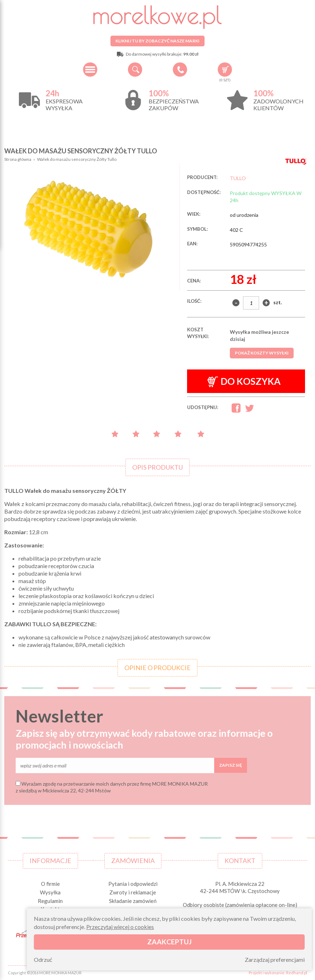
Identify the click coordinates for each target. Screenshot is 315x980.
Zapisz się (231, 765)
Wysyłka (50, 892)
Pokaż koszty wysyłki (262, 353)
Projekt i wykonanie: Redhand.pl (278, 973)
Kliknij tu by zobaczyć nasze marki (157, 41)
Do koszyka (244, 381)
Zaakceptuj (169, 942)
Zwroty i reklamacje (133, 892)
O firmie (50, 884)
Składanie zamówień (133, 901)
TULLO (238, 178)
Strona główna (18, 159)
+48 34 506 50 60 (180, 70)
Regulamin (50, 901)
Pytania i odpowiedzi (133, 884)
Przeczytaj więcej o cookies (120, 927)
